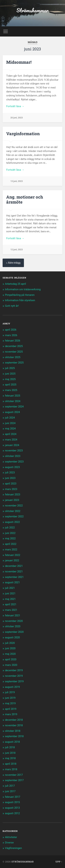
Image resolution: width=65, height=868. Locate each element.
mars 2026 (11, 335)
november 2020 (14, 621)
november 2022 (14, 506)
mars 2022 (11, 550)
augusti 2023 (12, 467)
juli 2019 (10, 692)
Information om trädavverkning (23, 289)
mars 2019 (11, 714)
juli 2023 (10, 473)
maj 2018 (10, 758)
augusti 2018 (12, 742)
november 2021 (14, 572)
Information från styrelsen (20, 300)
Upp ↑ (59, 862)
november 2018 (14, 725)
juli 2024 (10, 418)
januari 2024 (12, 445)
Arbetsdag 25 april (16, 284)
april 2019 (11, 709)
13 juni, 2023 (17, 181)
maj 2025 (10, 379)
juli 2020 (10, 643)
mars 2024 (11, 440)
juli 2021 (10, 588)
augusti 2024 (12, 412)
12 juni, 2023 (17, 249)
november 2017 (14, 775)
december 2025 (14, 346)
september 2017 (14, 780)
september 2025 (14, 363)
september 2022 (14, 516)
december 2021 (14, 566)
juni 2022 (10, 533)
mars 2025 (11, 390)
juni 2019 (10, 698)
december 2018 (14, 720)
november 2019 (14, 676)
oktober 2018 (13, 731)
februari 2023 (13, 494)
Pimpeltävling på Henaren (20, 295)
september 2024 (14, 407)
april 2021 (11, 604)
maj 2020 (10, 654)
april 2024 (11, 434)
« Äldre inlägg (13, 263)
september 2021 (14, 577)
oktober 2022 (13, 511)
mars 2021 (11, 610)
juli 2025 (10, 368)
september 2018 (14, 736)
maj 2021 (10, 599)
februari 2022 (13, 555)
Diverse (9, 843)
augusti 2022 (12, 522)
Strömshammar (32, 10)
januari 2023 (12, 500)
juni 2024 (10, 423)
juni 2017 (10, 791)
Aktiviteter (11, 837)
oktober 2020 (13, 626)
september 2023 (14, 462)
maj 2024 (10, 429)
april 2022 (11, 544)
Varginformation (23, 134)
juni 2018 (10, 753)
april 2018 (11, 764)
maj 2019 (10, 703)
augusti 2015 (12, 802)
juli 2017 (10, 786)
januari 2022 (12, 560)
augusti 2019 (12, 687)
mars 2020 (11, 665)
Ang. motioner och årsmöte (25, 199)
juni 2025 (10, 374)
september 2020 (14, 632)
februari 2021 (13, 615)
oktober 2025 (13, 357)
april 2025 (11, 385)
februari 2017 (13, 797)
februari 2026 (13, 341)
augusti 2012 (12, 813)
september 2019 (14, 681)
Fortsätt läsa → (15, 106)
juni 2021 (10, 593)
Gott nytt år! (12, 306)
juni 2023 (10, 478)
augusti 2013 (12, 808)
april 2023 (11, 484)
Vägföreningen (13, 848)
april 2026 (11, 330)
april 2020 (11, 659)
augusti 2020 (12, 637)
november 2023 (14, 451)
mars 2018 (11, 769)
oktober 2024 (13, 401)
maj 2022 (10, 538)
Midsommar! (19, 62)
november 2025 (14, 352)
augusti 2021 (12, 582)
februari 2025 (13, 396)
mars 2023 (11, 489)
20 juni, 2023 (17, 118)
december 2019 (14, 670)
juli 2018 (10, 747)
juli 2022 (10, 528)
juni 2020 (10, 648)
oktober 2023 (13, 456)
